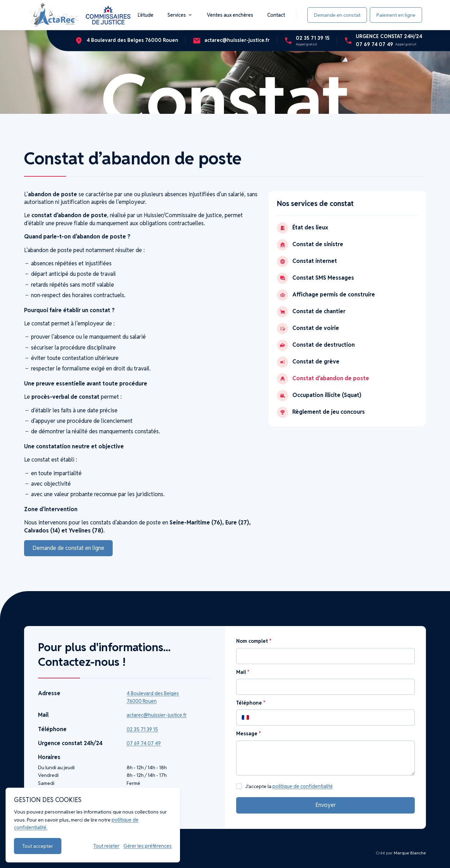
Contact (276, 15)
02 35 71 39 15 (142, 729)
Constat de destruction (316, 345)
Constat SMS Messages (316, 278)
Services (180, 15)
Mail (243, 672)
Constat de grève (308, 362)
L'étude (146, 15)
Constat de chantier (311, 312)
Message (248, 734)
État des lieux (303, 228)
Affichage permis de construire (326, 295)
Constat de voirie (308, 329)
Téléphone (251, 703)
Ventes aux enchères (230, 15)
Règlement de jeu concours (321, 412)
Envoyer (326, 805)
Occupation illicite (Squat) (319, 396)
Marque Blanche (410, 853)
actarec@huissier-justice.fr (157, 715)
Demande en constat (337, 15)
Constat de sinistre (310, 245)
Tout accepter (38, 846)
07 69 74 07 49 (144, 743)
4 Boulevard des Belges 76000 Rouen (153, 697)
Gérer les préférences (148, 846)
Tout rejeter (106, 846)
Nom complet (254, 641)
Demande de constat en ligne (68, 548)
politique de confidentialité (303, 786)
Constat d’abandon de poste (323, 379)
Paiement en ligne (396, 15)
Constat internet (307, 262)
